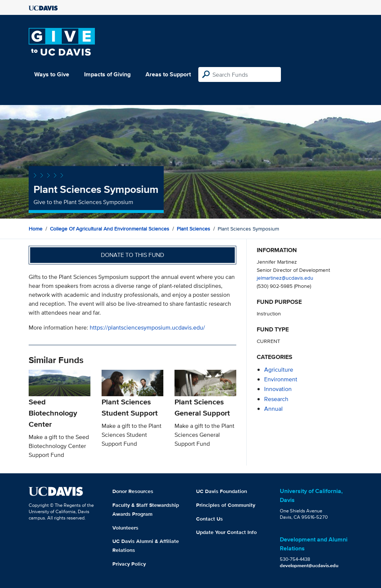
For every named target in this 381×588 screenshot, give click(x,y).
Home (36, 229)
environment (281, 379)
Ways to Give (52, 74)
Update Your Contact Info (226, 532)
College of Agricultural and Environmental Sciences (110, 229)
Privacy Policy (129, 564)
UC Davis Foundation (222, 491)
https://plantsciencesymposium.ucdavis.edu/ (147, 328)
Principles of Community (226, 505)
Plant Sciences (193, 229)
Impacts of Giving (107, 74)
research (276, 399)
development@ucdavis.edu (309, 565)
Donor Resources (133, 491)
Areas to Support (168, 74)
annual (273, 409)
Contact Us (209, 519)
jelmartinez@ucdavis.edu (285, 278)
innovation (278, 389)
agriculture (279, 370)
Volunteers (125, 528)
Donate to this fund (132, 255)
